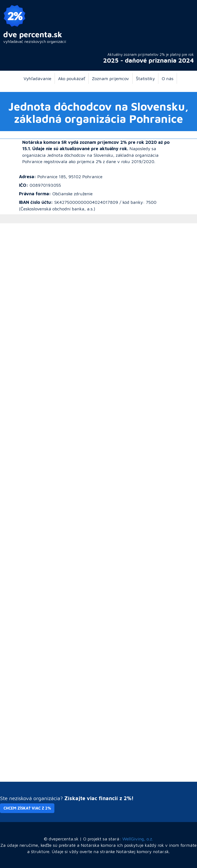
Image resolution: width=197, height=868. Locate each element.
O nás (168, 78)
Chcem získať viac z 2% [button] (27, 808)
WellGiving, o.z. (138, 839)
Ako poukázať (72, 78)
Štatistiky (145, 78)
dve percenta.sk (33, 34)
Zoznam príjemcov (111, 78)
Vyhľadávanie (37, 78)
